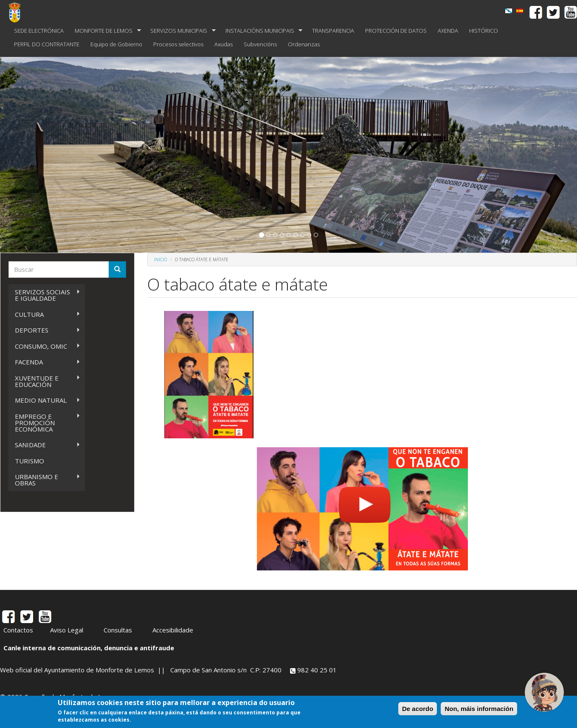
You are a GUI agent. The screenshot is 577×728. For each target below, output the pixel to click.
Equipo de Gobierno (116, 44)
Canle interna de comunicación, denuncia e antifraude (89, 648)
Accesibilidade (173, 630)
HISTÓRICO (484, 31)
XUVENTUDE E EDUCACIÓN (44, 381)
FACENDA (44, 362)
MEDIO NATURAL (44, 400)
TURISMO (30, 461)
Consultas (118, 630)
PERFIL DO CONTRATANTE (47, 44)
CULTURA (44, 315)
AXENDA (448, 31)
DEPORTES (44, 330)
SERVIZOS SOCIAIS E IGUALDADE (44, 295)
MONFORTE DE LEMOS (105, 31)
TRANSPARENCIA (333, 31)
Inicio (160, 260)
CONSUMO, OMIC (44, 346)
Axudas (224, 44)
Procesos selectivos (178, 44)
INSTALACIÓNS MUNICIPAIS (261, 31)
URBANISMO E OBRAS (44, 480)
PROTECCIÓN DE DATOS (396, 31)
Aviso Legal (67, 630)
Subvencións (260, 44)
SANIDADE (44, 445)
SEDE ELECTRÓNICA (39, 31)
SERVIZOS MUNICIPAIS (180, 31)
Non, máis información (479, 709)
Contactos (18, 630)
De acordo (418, 709)
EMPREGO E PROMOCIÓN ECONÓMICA (44, 423)
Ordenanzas (304, 44)
